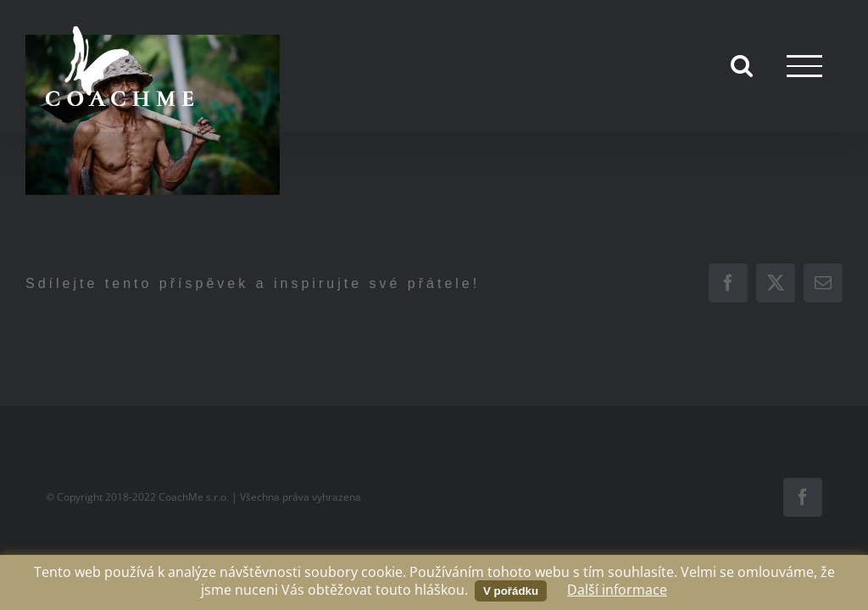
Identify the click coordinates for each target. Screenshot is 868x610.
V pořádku (511, 591)
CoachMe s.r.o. (194, 497)
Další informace (617, 590)
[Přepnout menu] (804, 66)
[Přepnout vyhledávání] (742, 65)
